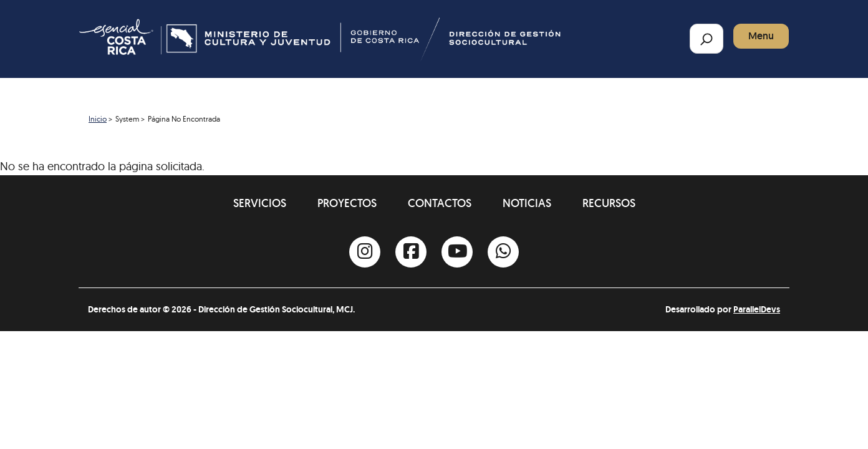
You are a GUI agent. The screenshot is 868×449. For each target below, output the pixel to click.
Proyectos (347, 203)
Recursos (609, 203)
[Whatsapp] (503, 252)
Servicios (260, 203)
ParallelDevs (757, 309)
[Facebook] (411, 252)
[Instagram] (365, 252)
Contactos (440, 203)
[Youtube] (457, 252)
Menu (761, 36)
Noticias (527, 203)
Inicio (98, 119)
